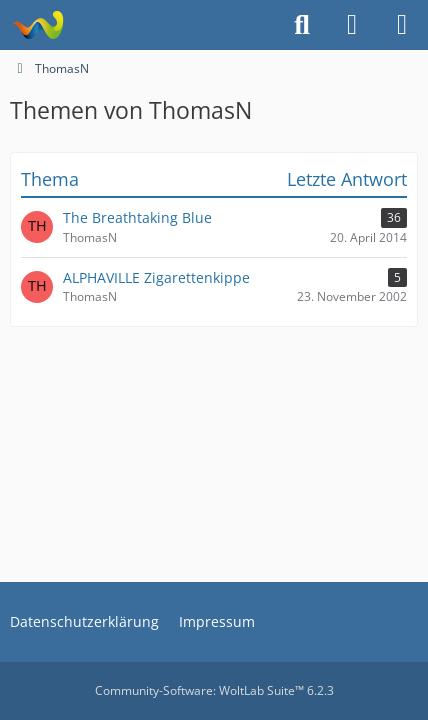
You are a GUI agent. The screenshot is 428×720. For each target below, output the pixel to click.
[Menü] (402, 25)
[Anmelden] (352, 25)
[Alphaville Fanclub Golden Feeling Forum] (37, 25)
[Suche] (302, 25)
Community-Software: (214, 690)
